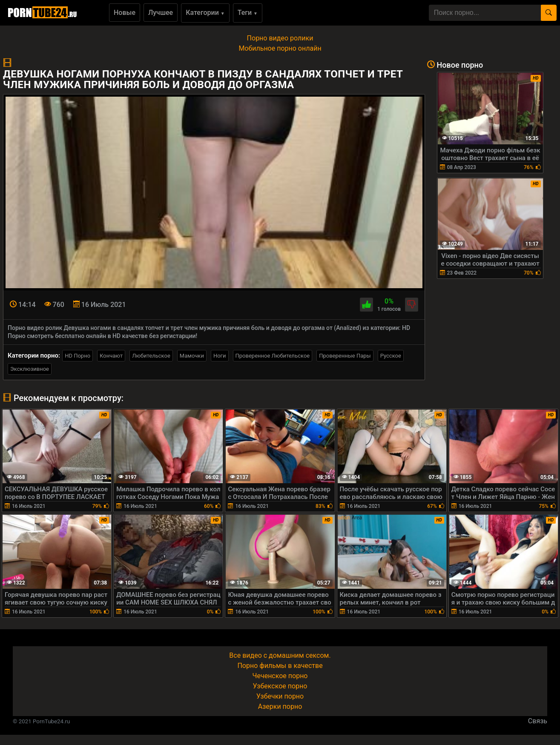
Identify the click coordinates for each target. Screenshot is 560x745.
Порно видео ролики (280, 38)
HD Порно (78, 356)
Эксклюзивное (30, 369)
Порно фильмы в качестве (280, 666)
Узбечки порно (280, 696)
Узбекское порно (280, 686)
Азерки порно (280, 706)
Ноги (220, 356)
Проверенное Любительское (273, 356)
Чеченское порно (280, 676)
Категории (205, 13)
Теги (248, 13)
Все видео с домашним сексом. (280, 655)
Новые (125, 13)
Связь (538, 721)
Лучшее (161, 13)
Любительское (151, 356)
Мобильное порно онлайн (280, 48)
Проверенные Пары (345, 356)
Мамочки (192, 356)
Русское (391, 356)
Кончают (111, 356)
